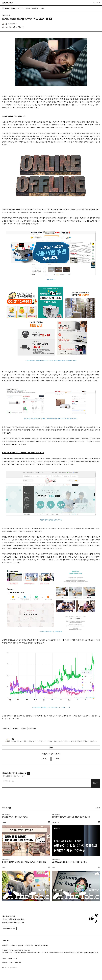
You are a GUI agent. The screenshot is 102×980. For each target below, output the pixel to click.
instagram (5, 962)
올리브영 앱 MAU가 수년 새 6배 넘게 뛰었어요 (15, 817)
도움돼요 (44, 759)
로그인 (98, 3)
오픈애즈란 (5, 945)
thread (11, 962)
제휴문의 (20, 945)
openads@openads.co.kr (91, 953)
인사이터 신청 (29, 945)
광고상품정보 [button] (35, 8)
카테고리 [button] (6, 8)
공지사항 (13, 945)
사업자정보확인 (22, 953)
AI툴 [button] (43, 8)
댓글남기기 (95, 783)
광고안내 (45, 945)
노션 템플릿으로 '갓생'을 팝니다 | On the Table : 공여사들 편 (69, 862)
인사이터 (28, 8)
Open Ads (7, 3)
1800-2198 (76, 953)
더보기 (97, 808)
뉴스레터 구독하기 (9, 928)
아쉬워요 (58, 759)
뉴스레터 (38, 945)
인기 (23, 8)
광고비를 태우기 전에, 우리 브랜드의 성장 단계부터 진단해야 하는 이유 (71, 817)
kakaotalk (18, 962)
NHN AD (6, 940)
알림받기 (51, 748)
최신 (19, 8)
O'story (14, 8)
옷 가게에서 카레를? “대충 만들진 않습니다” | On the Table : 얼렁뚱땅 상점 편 (24, 862)
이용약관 (4, 959)
